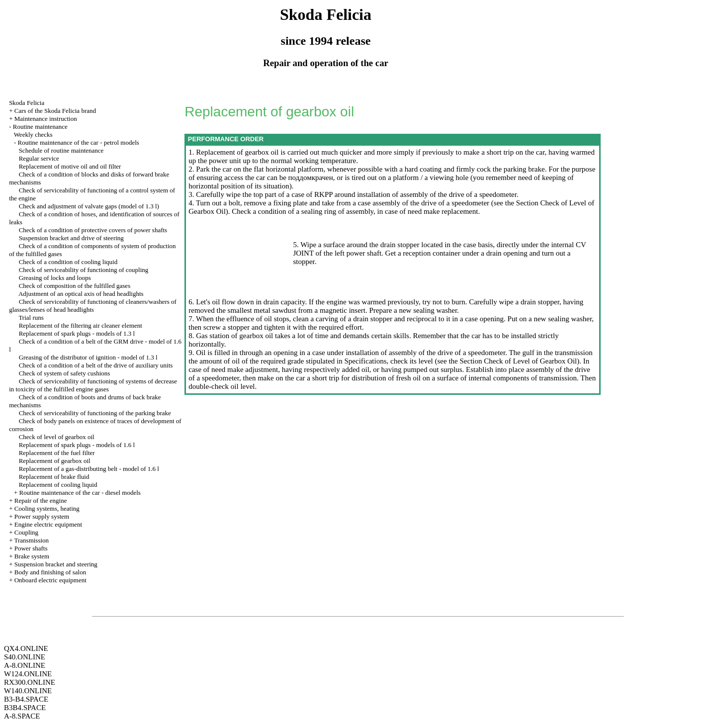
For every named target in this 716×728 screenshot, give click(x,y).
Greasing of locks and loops (55, 278)
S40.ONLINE (25, 657)
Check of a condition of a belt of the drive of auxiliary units (96, 365)
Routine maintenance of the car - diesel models (80, 493)
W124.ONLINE (28, 674)
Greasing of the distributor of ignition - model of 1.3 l (88, 357)
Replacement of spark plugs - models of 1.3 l (77, 333)
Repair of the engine (41, 500)
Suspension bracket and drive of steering (71, 238)
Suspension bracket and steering (56, 564)
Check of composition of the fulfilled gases (75, 286)
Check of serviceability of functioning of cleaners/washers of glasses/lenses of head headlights (93, 306)
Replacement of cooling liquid (58, 485)
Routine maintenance (40, 127)
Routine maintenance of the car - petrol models (78, 142)
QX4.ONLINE (26, 648)
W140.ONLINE (28, 691)
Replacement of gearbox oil (55, 461)
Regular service (39, 158)
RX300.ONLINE (30, 682)
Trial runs (31, 318)
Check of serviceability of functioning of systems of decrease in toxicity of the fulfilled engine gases (93, 385)
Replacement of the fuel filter (57, 453)
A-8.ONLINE (25, 665)
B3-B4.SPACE (26, 699)
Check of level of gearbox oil (57, 437)
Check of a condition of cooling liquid (68, 262)
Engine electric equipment (48, 524)
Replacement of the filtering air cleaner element (81, 325)
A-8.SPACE (22, 716)
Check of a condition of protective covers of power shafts (93, 230)
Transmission (31, 540)
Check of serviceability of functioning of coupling (84, 270)
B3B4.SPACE (25, 708)
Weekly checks (33, 135)
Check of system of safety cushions (65, 373)
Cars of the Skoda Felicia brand (55, 111)
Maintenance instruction (46, 119)
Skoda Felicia (27, 103)
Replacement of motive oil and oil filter (70, 166)
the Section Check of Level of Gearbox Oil (512, 361)
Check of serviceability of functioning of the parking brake (95, 413)
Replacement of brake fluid (54, 477)
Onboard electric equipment (50, 580)
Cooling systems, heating (47, 508)
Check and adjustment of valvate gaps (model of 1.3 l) (89, 206)
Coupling (26, 532)
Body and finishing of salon (50, 572)
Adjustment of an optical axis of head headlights (81, 294)
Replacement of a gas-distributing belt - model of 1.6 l (89, 469)
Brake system (32, 556)
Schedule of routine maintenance (61, 150)
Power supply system (42, 516)
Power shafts (31, 548)
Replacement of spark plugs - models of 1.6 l (77, 445)
